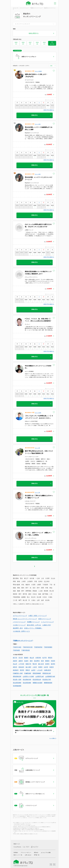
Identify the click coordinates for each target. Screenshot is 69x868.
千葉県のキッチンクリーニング (23, 641)
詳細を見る (35, 115)
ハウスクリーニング (19, 622)
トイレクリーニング (47, 622)
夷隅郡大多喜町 (38, 683)
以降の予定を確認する (49, 110)
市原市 (53, 661)
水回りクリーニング (45, 619)
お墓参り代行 (47, 625)
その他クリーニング (19, 625)
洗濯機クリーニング (33, 622)
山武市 (33, 670)
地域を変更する (34, 33)
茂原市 (15, 661)
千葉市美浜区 (26, 650)
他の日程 (52, 43)
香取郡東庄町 (17, 676)
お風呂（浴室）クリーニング (38, 616)
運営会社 (36, 853)
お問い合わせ (28, 855)
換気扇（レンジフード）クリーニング (25, 619)
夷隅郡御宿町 (48, 683)
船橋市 (26, 658)
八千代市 (21, 664)
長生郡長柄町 (17, 683)
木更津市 (38, 658)
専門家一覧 (37, 855)
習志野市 (37, 661)
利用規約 (16, 853)
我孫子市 (28, 664)
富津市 (53, 664)
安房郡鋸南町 (17, 686)
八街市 (35, 667)
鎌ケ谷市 (41, 664)
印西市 (40, 667)
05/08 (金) (37, 43)
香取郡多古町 (47, 673)
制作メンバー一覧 (18, 855)
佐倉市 (26, 661)
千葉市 (15, 644)
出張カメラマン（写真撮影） (33, 628)
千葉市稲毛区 (38, 647)
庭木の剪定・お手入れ (34, 625)
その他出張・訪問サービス (21, 631)
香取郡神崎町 (37, 673)
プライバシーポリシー (26, 853)
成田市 (21, 661)
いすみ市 (40, 670)
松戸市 (45, 658)
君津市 (47, 664)
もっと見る (52, 738)
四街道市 (21, 667)
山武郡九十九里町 (28, 676)
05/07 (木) (30, 43)
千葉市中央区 (17, 647)
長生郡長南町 (27, 683)
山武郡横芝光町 (50, 676)
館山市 (32, 658)
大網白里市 (47, 670)
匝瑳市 (22, 670)
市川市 (21, 658)
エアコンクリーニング (20, 616)
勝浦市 (47, 661)
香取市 (28, 670)
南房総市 (16, 670)
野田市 (50, 658)
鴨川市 (35, 664)
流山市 (15, 664)
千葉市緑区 (16, 650)
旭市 (31, 661)
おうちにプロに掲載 (46, 853)
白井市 (46, 667)
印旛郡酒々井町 (18, 673)
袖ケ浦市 (28, 667)
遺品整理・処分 (18, 628)
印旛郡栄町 (28, 673)
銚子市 (15, 658)
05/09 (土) (44, 43)
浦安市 (15, 667)
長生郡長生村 (37, 680)
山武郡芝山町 (40, 676)
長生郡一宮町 (17, 680)
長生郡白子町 (47, 680)
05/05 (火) (16, 43)
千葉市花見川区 (28, 647)
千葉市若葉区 (48, 647)
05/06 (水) (23, 43)
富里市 (52, 667)
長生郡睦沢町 (27, 680)
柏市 (42, 661)
